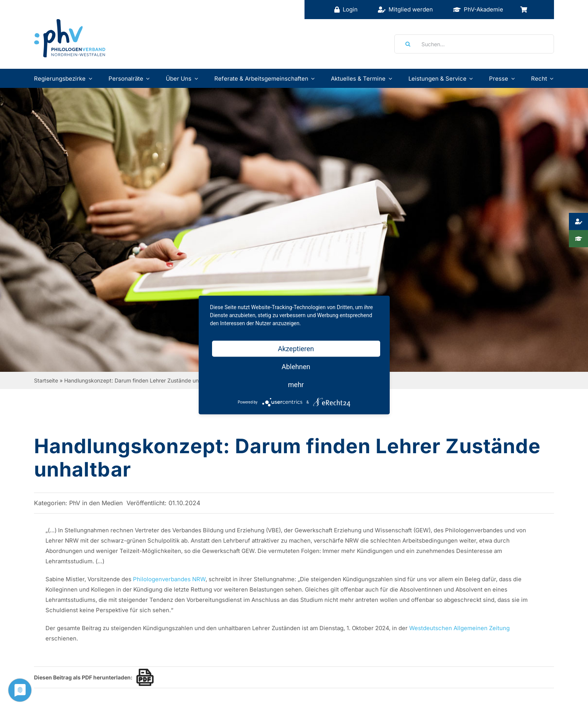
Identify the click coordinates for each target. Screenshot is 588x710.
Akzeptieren (296, 349)
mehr (296, 385)
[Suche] (405, 44)
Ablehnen (296, 367)
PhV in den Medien (96, 503)
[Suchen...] (474, 44)
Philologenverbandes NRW (169, 579)
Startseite (46, 380)
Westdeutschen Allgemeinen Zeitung (459, 628)
